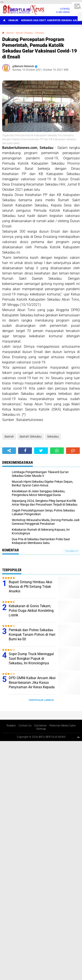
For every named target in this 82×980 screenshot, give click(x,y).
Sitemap (41, 729)
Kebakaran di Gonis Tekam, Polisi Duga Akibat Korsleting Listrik (31, 611)
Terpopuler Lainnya (41, 700)
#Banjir (13, 20)
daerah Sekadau (24, 33)
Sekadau (40, 33)
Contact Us (25, 726)
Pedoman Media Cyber (63, 726)
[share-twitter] (41, 451)
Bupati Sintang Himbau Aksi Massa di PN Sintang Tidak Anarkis (31, 587)
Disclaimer (40, 726)
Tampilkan (71, 551)
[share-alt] (9, 451)
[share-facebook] (25, 451)
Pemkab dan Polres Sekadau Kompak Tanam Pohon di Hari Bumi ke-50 (32, 635)
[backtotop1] (78, 737)
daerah (10, 33)
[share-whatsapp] (57, 451)
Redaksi (11, 726)
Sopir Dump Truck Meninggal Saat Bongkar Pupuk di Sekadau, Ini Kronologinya (31, 659)
